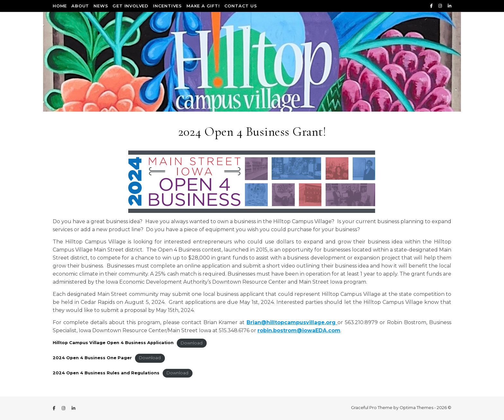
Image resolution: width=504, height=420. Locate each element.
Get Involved (130, 6)
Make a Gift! (203, 6)
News (101, 6)
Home (60, 6)
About (80, 6)
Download (192, 343)
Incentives (167, 6)
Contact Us (241, 6)
